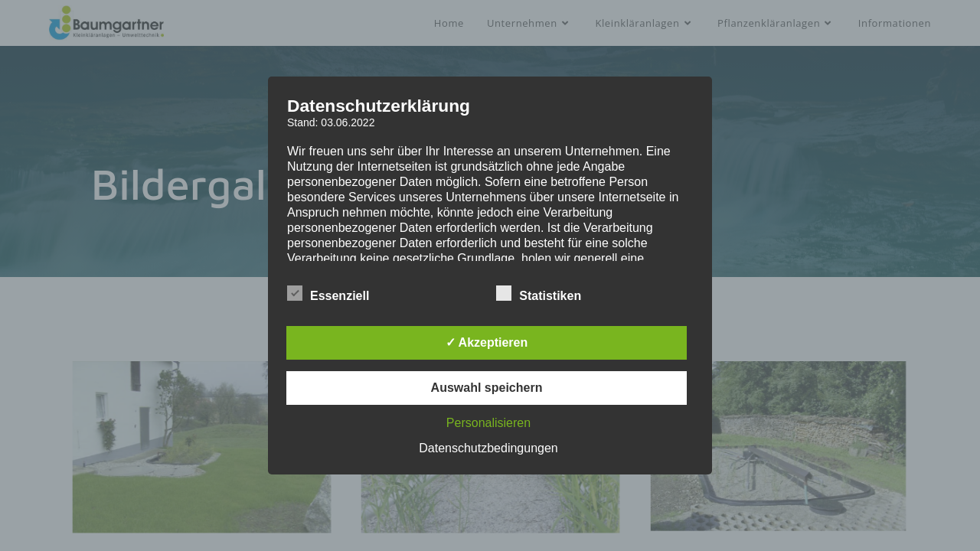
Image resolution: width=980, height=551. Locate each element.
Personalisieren (488, 423)
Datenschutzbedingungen (488, 448)
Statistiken (539, 293)
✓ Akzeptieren (487, 342)
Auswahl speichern (487, 388)
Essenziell (328, 293)
